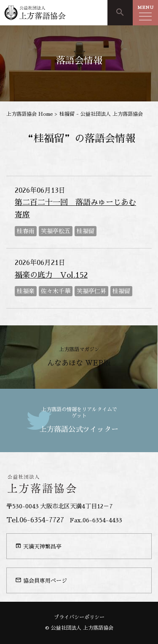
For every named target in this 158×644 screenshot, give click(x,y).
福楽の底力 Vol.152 (51, 275)
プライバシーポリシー (79, 617)
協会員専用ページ (41, 580)
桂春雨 (26, 231)
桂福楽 (26, 291)
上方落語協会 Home (30, 114)
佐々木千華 (56, 291)
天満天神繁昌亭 (38, 546)
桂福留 (86, 231)
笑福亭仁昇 (91, 291)
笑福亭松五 (56, 231)
